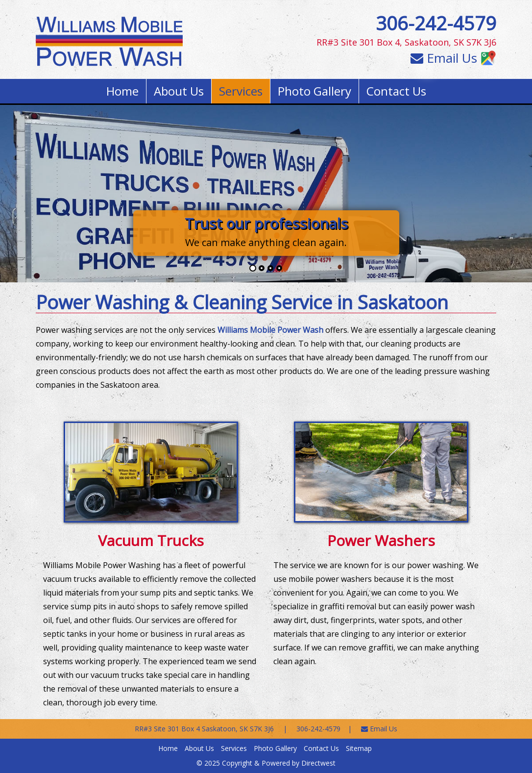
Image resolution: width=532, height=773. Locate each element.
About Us (179, 91)
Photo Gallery (314, 91)
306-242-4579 (436, 23)
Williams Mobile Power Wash (270, 330)
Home (122, 91)
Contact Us (396, 91)
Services (241, 91)
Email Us (444, 58)
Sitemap (359, 748)
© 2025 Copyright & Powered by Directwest (266, 763)
